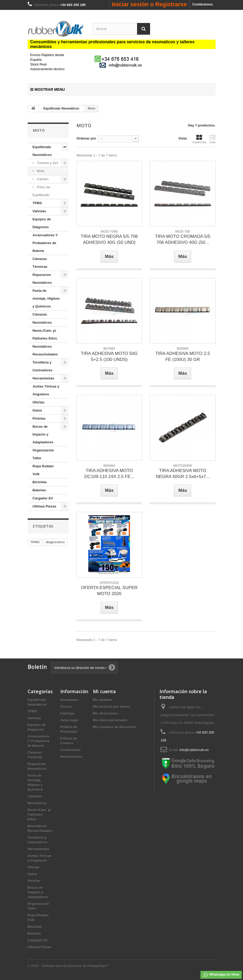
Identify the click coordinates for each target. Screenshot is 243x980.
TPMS (37, 203)
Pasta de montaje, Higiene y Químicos (46, 298)
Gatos (37, 410)
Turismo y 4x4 (47, 163)
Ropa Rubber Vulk (43, 470)
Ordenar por (86, 138)
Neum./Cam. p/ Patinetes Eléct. (45, 334)
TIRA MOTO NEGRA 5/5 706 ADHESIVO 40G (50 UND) (109, 239)
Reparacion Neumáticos (42, 279)
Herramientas (43, 378)
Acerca (66, 707)
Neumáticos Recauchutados (45, 350)
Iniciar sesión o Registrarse (149, 4)
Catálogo (68, 713)
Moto (40, 171)
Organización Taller (43, 454)
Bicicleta (40, 482)
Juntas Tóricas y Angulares (46, 390)
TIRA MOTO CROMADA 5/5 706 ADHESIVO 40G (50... (183, 239)
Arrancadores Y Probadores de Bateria (45, 243)
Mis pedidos (103, 700)
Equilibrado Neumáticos (42, 151)
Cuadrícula (199, 139)
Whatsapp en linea (221, 975)
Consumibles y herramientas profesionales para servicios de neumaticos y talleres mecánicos (112, 44)
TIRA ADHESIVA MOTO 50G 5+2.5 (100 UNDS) (109, 356)
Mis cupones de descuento (115, 727)
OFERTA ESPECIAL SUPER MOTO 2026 (109, 591)
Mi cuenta (104, 691)
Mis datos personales (110, 720)
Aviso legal (69, 720)
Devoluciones (71, 757)
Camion (42, 179)
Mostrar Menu (48, 89)
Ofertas (39, 402)
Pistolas (39, 418)
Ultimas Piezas (45, 506)
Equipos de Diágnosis (42, 223)
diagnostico (55, 542)
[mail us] (122, 65)
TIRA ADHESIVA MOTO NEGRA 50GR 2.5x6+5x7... (183, 474)
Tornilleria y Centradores (43, 366)
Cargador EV (43, 498)
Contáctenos (203, 4)
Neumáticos (42, 322)
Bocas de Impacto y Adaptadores (43, 434)
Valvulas (39, 211)
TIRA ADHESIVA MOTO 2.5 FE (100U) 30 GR (183, 356)
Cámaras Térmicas (40, 263)
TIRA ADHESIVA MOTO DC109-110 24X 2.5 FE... (109, 474)
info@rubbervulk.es (194, 750)
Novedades (69, 700)
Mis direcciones (106, 713)
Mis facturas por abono (112, 707)
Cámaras (40, 314)
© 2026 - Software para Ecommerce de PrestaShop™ (68, 966)
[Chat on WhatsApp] (117, 59)
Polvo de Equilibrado (41, 191)
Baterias (39, 490)
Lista (212, 139)
